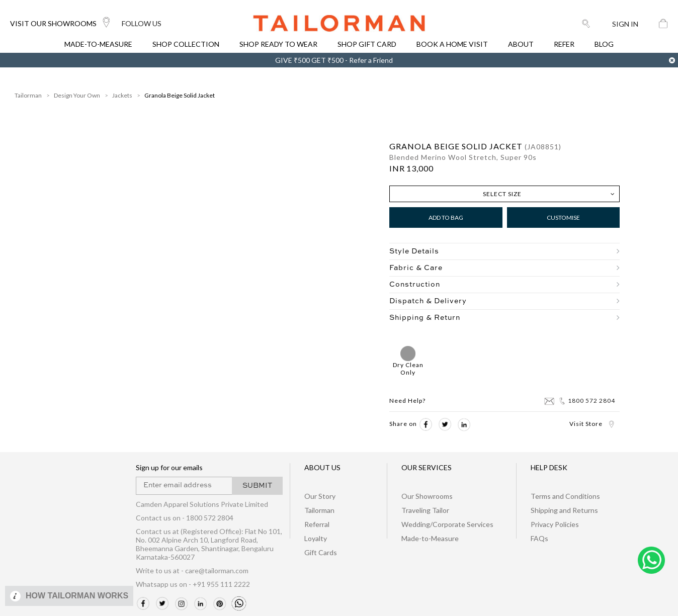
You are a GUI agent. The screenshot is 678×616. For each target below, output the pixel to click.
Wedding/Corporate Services (447, 524)
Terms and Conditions (565, 496)
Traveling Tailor (425, 510)
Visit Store (592, 424)
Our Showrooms (427, 496)
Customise (563, 217)
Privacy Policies (555, 524)
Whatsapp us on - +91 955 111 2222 (193, 584)
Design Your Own (77, 95)
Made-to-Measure (430, 538)
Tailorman (28, 95)
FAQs (539, 538)
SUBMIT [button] (257, 486)
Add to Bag (446, 217)
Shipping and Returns (564, 510)
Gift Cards (321, 552)
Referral (317, 524)
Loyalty (316, 538)
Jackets (122, 95)
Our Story (320, 496)
